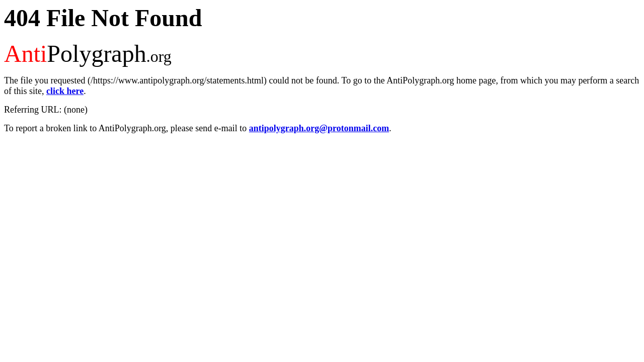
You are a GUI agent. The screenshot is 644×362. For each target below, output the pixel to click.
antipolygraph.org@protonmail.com (319, 128)
